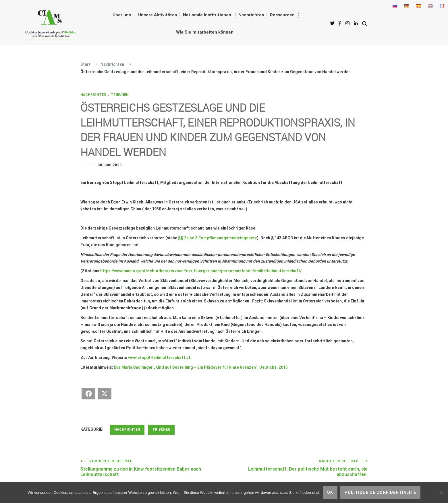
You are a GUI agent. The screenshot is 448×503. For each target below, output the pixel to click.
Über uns (122, 15)
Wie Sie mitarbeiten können (205, 32)
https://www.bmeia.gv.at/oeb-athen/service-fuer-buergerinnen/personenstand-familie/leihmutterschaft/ (201, 271)
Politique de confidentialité (380, 492)
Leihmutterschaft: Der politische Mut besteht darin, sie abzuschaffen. (296, 468)
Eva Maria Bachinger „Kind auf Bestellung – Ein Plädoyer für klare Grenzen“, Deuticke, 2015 (201, 367)
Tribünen (120, 95)
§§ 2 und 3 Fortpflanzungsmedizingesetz (218, 238)
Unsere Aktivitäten (158, 15)
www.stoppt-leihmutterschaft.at (159, 358)
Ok (330, 492)
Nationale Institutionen (207, 15)
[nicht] (441, 492)
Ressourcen (282, 15)
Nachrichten (251, 15)
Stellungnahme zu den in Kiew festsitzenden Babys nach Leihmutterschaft (152, 468)
